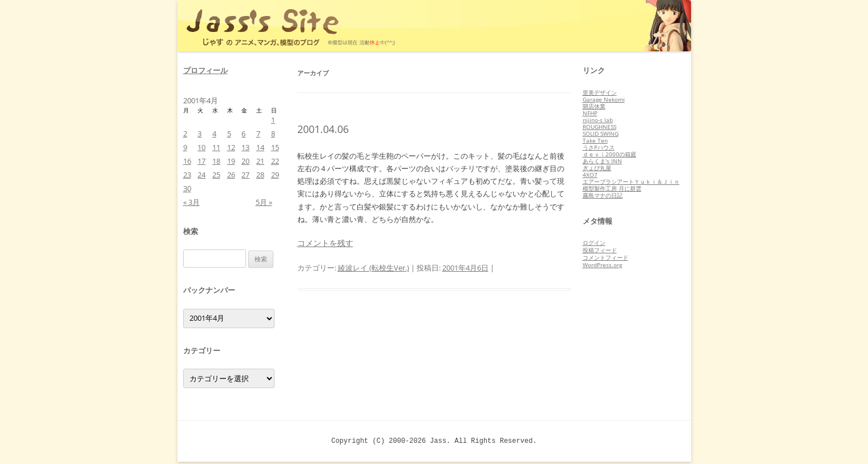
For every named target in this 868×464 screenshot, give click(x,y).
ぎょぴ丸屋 (597, 168)
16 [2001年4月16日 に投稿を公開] (187, 161)
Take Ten (595, 140)
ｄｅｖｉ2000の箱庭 (609, 154)
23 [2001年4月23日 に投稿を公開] (187, 175)
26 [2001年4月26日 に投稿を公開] (231, 175)
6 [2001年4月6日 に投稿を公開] (243, 134)
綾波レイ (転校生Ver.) (374, 268)
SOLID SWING (601, 134)
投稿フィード (600, 250)
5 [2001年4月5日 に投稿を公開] (229, 134)
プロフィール (205, 70)
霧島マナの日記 (603, 195)
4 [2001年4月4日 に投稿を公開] (214, 134)
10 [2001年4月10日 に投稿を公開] (201, 147)
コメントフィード (605, 257)
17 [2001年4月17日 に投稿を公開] (201, 161)
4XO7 (590, 175)
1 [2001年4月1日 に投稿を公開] (273, 120)
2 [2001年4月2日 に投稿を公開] (185, 134)
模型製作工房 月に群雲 (612, 188)
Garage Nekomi (604, 99)
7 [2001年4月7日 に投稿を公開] (258, 134)
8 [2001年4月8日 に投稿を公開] (273, 134)
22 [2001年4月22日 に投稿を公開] (275, 161)
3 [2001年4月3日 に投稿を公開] (199, 134)
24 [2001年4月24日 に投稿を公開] (201, 175)
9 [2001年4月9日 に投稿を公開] (185, 147)
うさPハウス (599, 147)
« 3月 (191, 202)
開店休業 (594, 106)
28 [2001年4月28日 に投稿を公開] (260, 175)
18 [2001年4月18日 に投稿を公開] (216, 161)
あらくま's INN (602, 161)
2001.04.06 (323, 129)
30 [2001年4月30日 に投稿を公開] (187, 188)
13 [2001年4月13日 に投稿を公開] (245, 147)
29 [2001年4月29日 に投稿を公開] (275, 175)
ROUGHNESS (599, 127)
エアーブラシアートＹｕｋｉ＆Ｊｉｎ (631, 181)
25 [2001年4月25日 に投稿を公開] (216, 175)
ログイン (594, 243)
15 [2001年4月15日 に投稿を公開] (275, 147)
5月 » (264, 202)
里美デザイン (600, 92)
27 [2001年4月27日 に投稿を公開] (245, 175)
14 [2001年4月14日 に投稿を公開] (260, 147)
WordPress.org (602, 265)
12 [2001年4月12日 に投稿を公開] (231, 147)
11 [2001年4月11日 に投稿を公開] (216, 147)
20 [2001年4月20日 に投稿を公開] (245, 161)
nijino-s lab (598, 120)
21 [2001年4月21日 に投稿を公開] (260, 161)
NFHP (590, 113)
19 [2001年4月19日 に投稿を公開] (231, 161)
